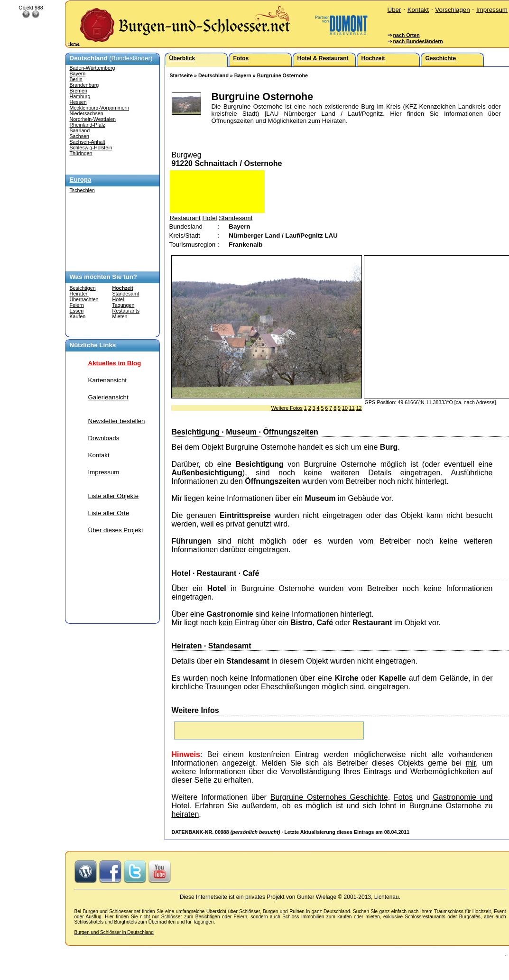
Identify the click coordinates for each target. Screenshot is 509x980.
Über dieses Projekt (116, 530)
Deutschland (213, 75)
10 (345, 408)
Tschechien (82, 190)
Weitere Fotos (287, 408)
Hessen (78, 102)
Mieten (120, 316)
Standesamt (126, 294)
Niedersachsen (87, 113)
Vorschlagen (452, 10)
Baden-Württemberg (93, 68)
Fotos (403, 797)
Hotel (118, 299)
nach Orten (406, 35)
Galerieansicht (108, 397)
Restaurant (185, 218)
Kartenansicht (108, 380)
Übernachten (84, 299)
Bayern (78, 74)
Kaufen (78, 316)
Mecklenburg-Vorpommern (100, 108)
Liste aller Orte (109, 513)
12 (359, 408)
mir (471, 763)
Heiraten (79, 294)
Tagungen (124, 305)
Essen (77, 311)
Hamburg (80, 96)
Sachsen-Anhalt (88, 142)
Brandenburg (84, 85)
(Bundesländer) (111, 58)
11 (352, 408)
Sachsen (79, 136)
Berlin (76, 79)
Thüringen (81, 153)
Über (394, 10)
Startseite (181, 75)
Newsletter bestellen (117, 421)
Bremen (79, 91)
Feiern (77, 305)
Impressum (492, 10)
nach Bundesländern (418, 41)
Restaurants (126, 311)
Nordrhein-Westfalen (93, 119)
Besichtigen (83, 288)
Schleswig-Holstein (91, 148)
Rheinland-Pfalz (88, 125)
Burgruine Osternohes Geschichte (329, 797)
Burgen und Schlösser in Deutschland (114, 932)
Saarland (80, 130)
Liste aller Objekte (114, 496)
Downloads (104, 438)
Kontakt (418, 10)
